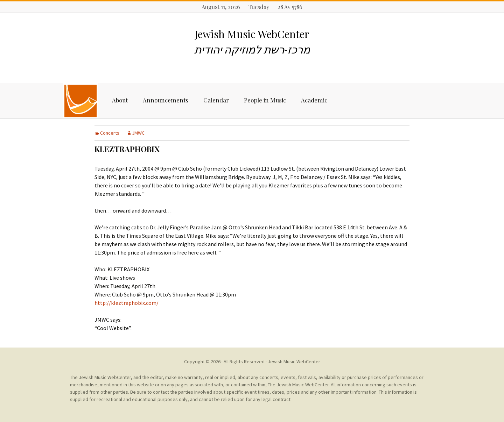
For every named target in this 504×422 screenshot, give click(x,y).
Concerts (110, 133)
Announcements (166, 100)
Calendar (216, 100)
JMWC (138, 133)
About (120, 100)
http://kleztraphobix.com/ (127, 303)
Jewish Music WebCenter (294, 362)
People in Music (265, 100)
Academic (314, 100)
